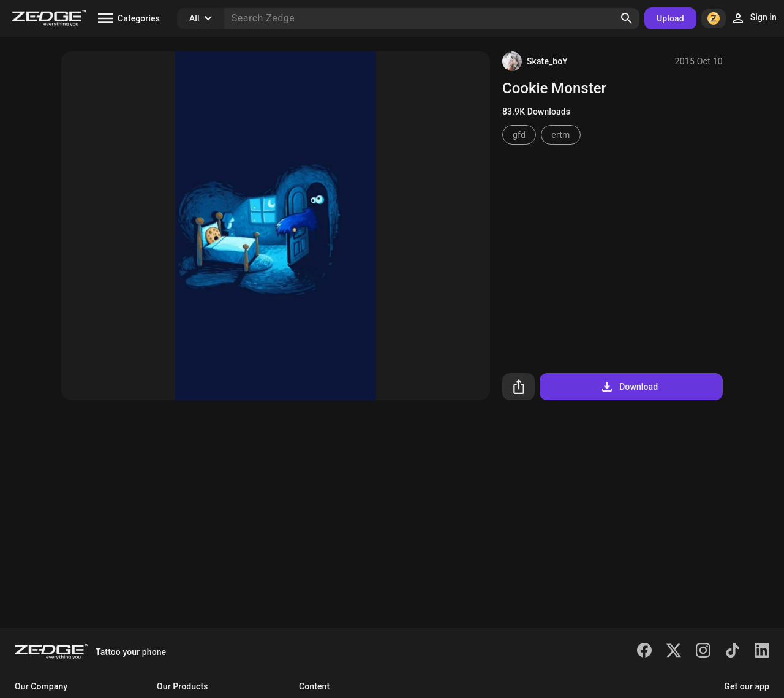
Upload (670, 18)
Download (629, 387)
